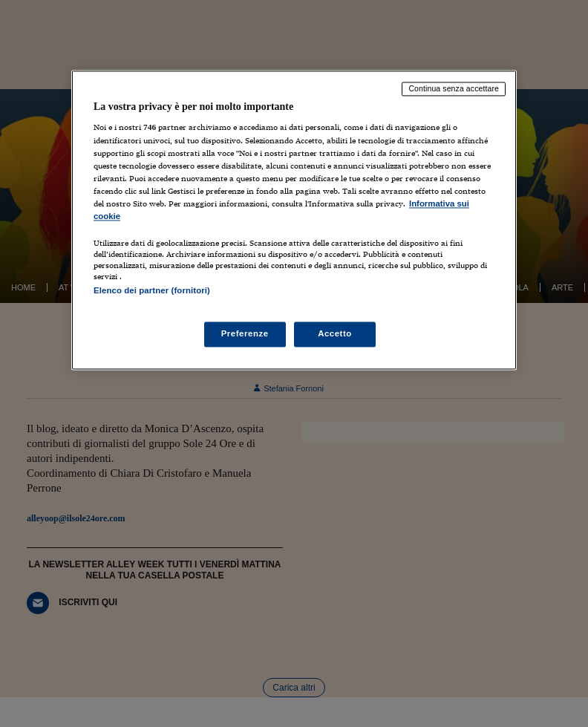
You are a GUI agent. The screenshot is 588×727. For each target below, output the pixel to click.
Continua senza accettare (454, 88)
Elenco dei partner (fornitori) (152, 290)
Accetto (335, 334)
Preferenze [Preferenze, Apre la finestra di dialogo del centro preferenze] (245, 334)
